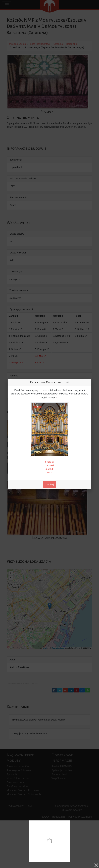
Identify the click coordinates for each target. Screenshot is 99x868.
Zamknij (50, 484)
